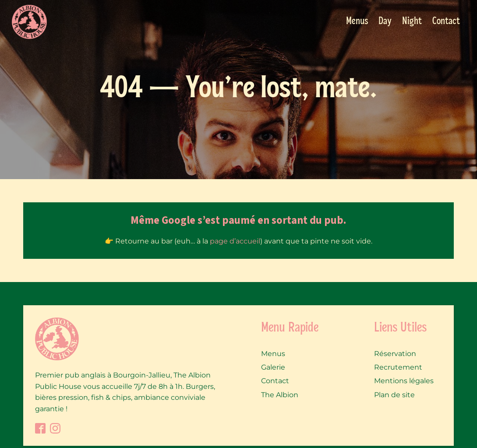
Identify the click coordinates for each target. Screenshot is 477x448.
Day (385, 21)
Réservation (395, 354)
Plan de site (394, 395)
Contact (446, 21)
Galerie (273, 367)
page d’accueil (235, 241)
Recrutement (398, 367)
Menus (357, 21)
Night (412, 21)
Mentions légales (404, 381)
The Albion (280, 395)
